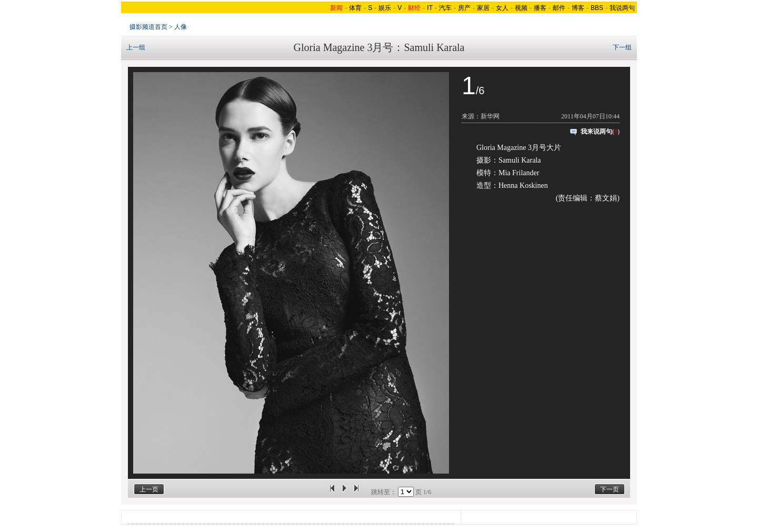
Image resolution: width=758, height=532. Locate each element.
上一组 (136, 47)
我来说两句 (596, 132)
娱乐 (385, 8)
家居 (483, 8)
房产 (464, 8)
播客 (540, 8)
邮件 (559, 8)
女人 (502, 8)
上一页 (149, 489)
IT (430, 8)
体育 (355, 8)
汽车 (445, 8)
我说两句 (622, 8)
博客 (578, 8)
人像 (181, 27)
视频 (521, 8)
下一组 (622, 47)
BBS (597, 8)
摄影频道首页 (148, 27)
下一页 (610, 489)
